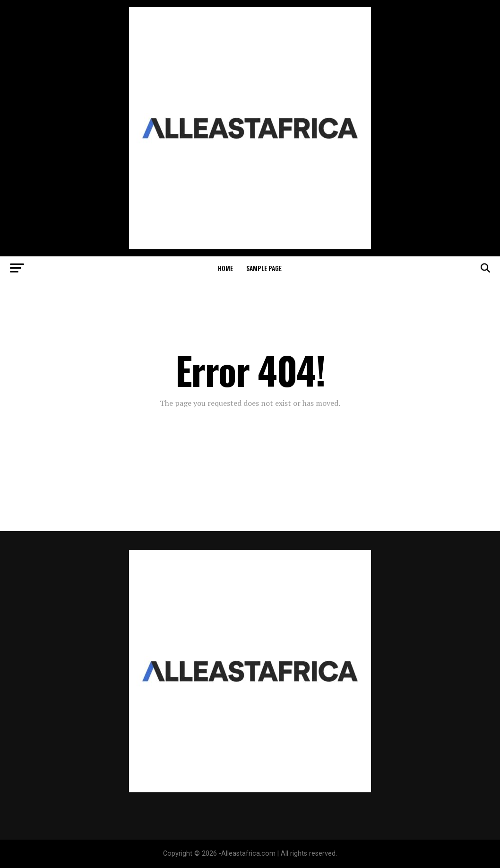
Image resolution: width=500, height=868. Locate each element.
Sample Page (264, 268)
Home (225, 268)
